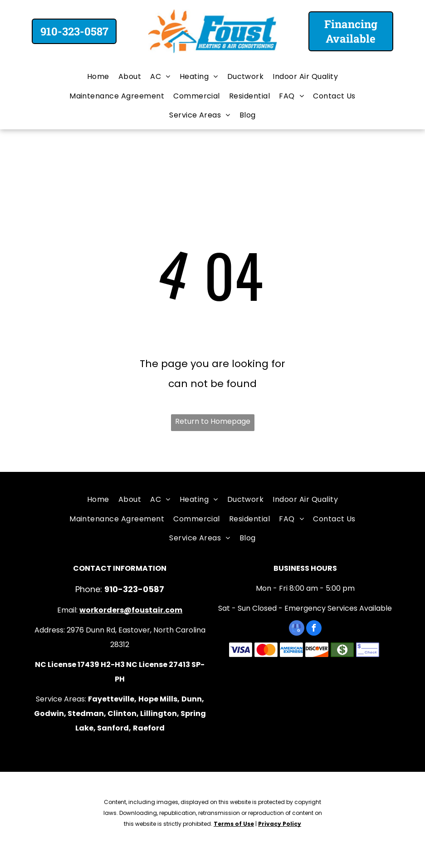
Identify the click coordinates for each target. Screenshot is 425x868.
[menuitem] (98, 77)
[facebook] (314, 629)
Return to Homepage (213, 421)
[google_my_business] (297, 629)
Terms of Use (234, 824)
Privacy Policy (280, 824)
